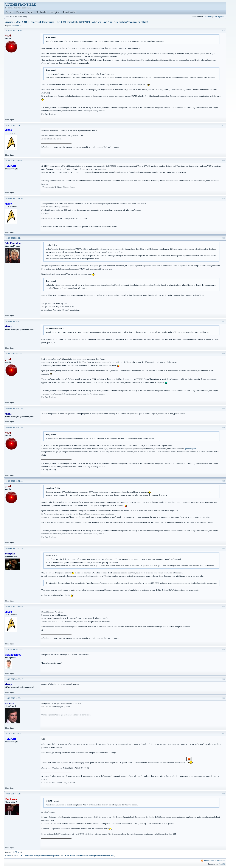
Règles (30, 12)
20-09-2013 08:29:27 (14, 679)
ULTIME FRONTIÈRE (21, 5)
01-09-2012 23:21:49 (14, 238)
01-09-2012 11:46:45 (14, 30)
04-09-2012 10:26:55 (14, 408)
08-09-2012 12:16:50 (14, 607)
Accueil (9, 12)
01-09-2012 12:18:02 (14, 161)
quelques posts (191, 449)
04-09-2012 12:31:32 (14, 481)
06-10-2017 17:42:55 (14, 734)
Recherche (42, 12)
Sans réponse (219, 17)
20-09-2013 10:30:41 (14, 698)
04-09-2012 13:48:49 (14, 548)
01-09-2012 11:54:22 (14, 125)
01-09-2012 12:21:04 (14, 198)
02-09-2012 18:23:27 (14, 321)
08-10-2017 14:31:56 (14, 794)
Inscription (55, 12)
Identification (70, 12)
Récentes (208, 17)
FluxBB (222, 864)
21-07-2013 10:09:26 (14, 649)
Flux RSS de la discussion (215, 861)
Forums (20, 12)
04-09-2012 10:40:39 (14, 427)
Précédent (15, 26)
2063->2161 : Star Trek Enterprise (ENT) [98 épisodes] (46, 22)
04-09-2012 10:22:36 (14, 354)
